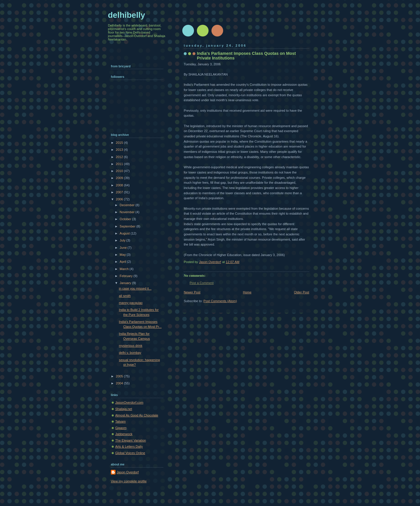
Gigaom (121, 428)
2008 (120, 185)
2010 (120, 171)
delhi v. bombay (130, 353)
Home (247, 292)
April (123, 262)
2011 (120, 164)
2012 (120, 157)
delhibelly (126, 15)
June (124, 248)
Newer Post (192, 292)
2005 (120, 376)
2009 (120, 178)
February (126, 276)
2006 (120, 199)
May (123, 255)
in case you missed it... (135, 288)
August (125, 233)
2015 (120, 143)
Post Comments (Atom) (220, 301)
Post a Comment (202, 283)
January (126, 283)
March (125, 269)
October (126, 219)
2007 (120, 192)
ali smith (125, 296)
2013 (120, 150)
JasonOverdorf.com (129, 402)
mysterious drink (131, 346)
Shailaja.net (124, 409)
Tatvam (120, 421)
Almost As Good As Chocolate (137, 415)
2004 (120, 383)
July (123, 240)
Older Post (302, 292)
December (127, 205)
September (128, 226)
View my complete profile (129, 481)
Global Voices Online (130, 453)
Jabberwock (124, 434)
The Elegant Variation (131, 440)
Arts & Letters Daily (129, 447)
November (127, 212)
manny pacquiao (131, 303)
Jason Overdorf (128, 472)
